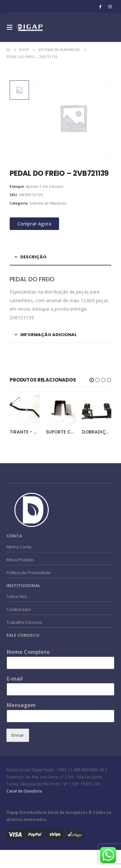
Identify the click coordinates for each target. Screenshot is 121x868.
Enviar (18, 735)
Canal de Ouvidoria (24, 791)
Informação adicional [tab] (49, 335)
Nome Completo (30, 652)
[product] (25, 410)
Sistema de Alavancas (48, 203)
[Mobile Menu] (12, 27)
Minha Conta (19, 547)
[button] (92, 380)
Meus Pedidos (20, 560)
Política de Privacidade (29, 573)
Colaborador (19, 609)
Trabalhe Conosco (24, 622)
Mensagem (21, 705)
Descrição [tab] (33, 257)
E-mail (17, 679)
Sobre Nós (17, 596)
